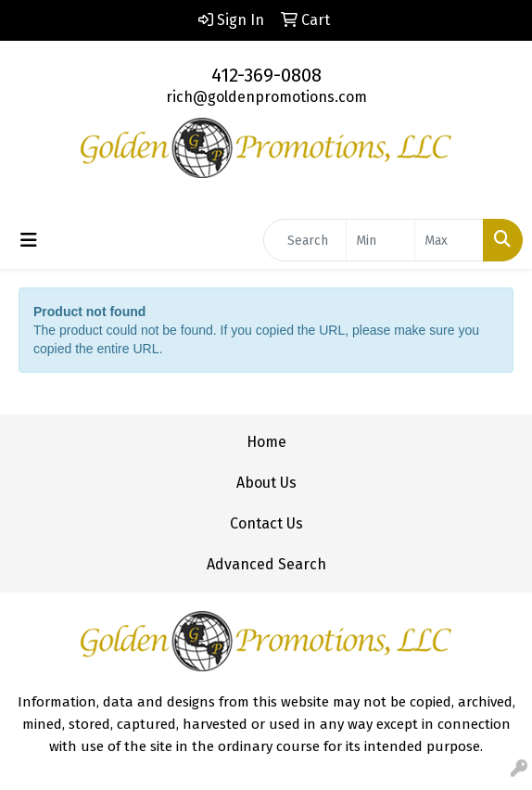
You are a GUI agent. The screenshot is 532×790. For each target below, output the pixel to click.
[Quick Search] (305, 240)
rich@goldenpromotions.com (266, 97)
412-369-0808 (266, 75)
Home (266, 442)
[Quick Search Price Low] (380, 240)
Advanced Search (266, 564)
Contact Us (266, 523)
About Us (266, 483)
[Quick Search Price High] (449, 240)
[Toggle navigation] (29, 240)
